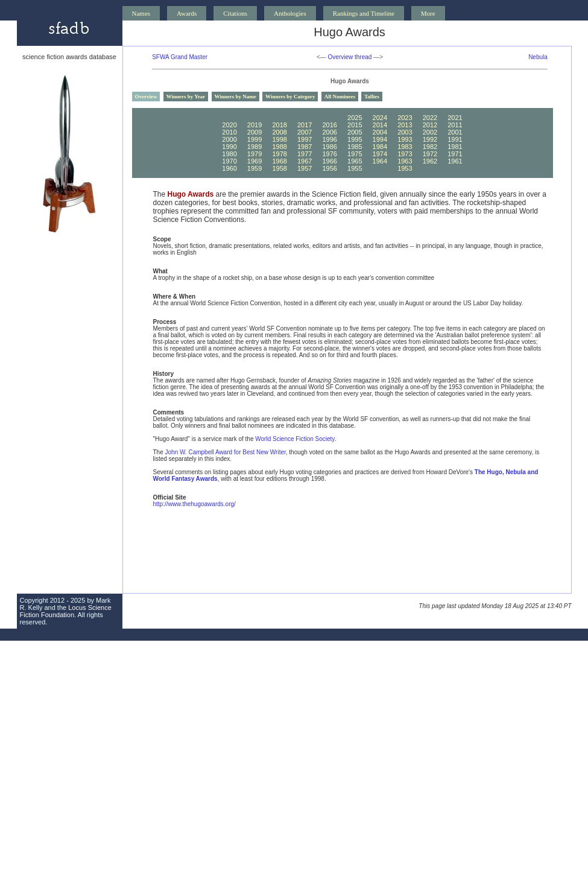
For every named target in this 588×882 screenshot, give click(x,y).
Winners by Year (186, 97)
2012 (430, 125)
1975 (355, 154)
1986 (329, 147)
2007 (305, 132)
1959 (254, 168)
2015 (355, 125)
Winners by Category (290, 97)
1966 (329, 161)
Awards (187, 13)
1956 (329, 168)
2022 (430, 118)
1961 (455, 161)
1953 (405, 168)
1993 (405, 139)
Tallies (372, 97)
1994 (380, 139)
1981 (455, 147)
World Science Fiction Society (295, 439)
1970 (229, 161)
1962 (430, 161)
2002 (430, 132)
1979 (254, 154)
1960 (229, 168)
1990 (229, 147)
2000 (229, 139)
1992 (430, 139)
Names (141, 13)
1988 (279, 147)
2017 (305, 125)
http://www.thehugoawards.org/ (194, 504)
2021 (455, 118)
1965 (355, 161)
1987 (305, 147)
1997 (305, 139)
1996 (329, 139)
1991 (455, 139)
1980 (229, 154)
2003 (405, 132)
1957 (305, 168)
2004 (380, 132)
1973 (405, 154)
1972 (430, 154)
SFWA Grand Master (180, 57)
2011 (455, 125)
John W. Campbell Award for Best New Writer (226, 452)
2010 (229, 132)
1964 (380, 161)
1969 (254, 161)
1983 (405, 147)
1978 (279, 154)
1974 (380, 154)
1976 (329, 154)
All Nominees (340, 97)
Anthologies (290, 13)
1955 (355, 168)
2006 (329, 132)
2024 (380, 118)
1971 (455, 154)
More (428, 13)
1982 (430, 147)
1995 (355, 139)
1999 (254, 139)
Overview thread (350, 57)
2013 (405, 125)
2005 (355, 132)
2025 (355, 118)
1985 (355, 147)
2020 (229, 125)
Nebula (538, 57)
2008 (279, 132)
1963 (405, 161)
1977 (305, 154)
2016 (329, 125)
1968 (279, 161)
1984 (380, 147)
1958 (279, 168)
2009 (254, 132)
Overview (146, 97)
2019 (254, 125)
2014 (380, 125)
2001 (455, 132)
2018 (279, 125)
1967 (305, 161)
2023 (405, 118)
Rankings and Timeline (364, 13)
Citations (235, 13)
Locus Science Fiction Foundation (66, 611)
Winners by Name (236, 97)
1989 (254, 147)
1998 (279, 139)
